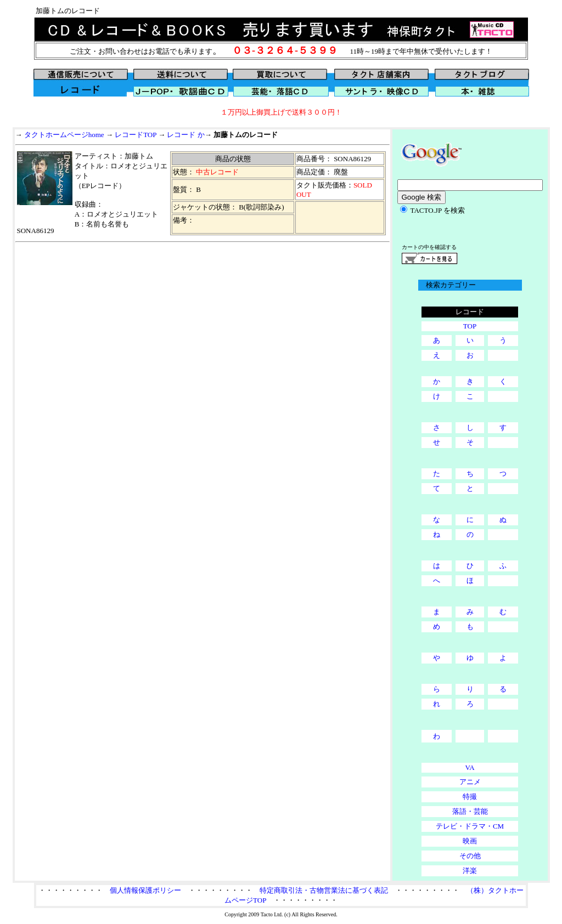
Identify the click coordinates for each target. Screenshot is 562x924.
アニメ (470, 782)
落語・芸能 (470, 811)
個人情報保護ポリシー (145, 890)
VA (470, 767)
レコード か (186, 135)
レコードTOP (136, 135)
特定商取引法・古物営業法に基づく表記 (324, 890)
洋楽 (470, 871)
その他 (470, 856)
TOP (470, 326)
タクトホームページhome (64, 135)
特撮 (470, 797)
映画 (470, 841)
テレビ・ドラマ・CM (470, 826)
